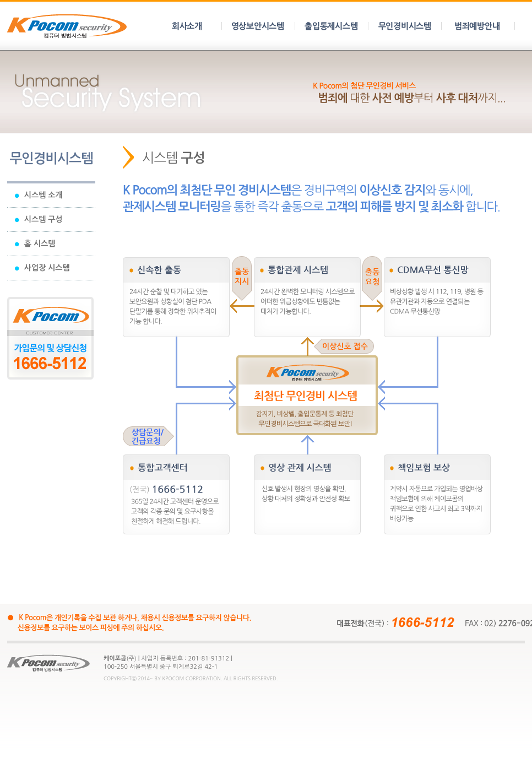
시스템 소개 (39, 195)
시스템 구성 (39, 219)
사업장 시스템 (42, 268)
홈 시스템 (35, 243)
